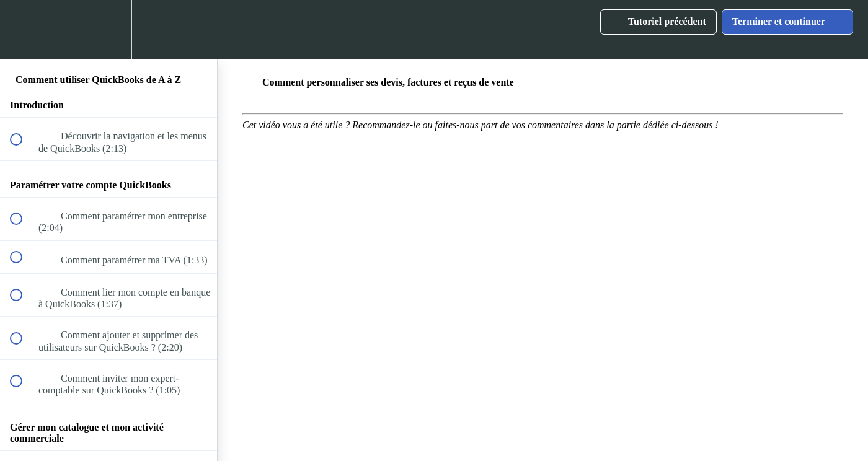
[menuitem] (108, 29)
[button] (23, 29)
